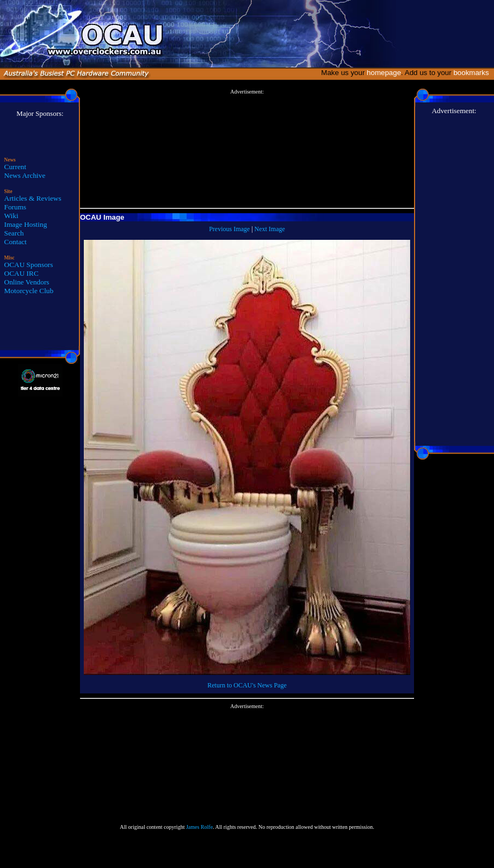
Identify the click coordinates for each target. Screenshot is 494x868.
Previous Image (229, 229)
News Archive (25, 175)
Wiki (11, 216)
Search (14, 233)
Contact (16, 242)
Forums (16, 207)
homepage (384, 73)
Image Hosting (26, 224)
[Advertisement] (247, 149)
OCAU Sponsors (29, 265)
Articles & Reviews (33, 198)
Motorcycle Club (29, 291)
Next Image (270, 229)
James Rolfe (199, 827)
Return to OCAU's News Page (247, 685)
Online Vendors (27, 282)
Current (16, 167)
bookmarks (473, 73)
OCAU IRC (21, 273)
